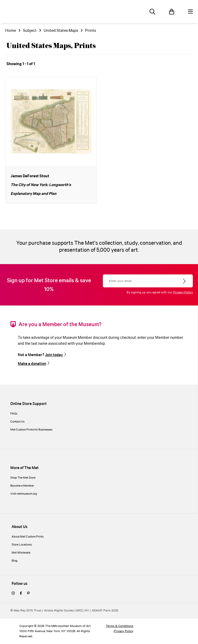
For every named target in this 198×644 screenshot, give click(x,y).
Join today (54, 355)
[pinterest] (28, 594)
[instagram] (13, 594)
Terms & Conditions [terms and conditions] (119, 626)
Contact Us (17, 422)
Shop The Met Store (23, 478)
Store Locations (22, 545)
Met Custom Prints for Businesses (31, 430)
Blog (15, 561)
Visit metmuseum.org (24, 494)
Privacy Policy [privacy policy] (123, 631)
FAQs (14, 414)
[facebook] (21, 594)
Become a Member (22, 486)
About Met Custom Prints (28, 537)
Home (11, 31)
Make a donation (32, 364)
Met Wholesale (21, 553)
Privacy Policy (183, 292)
